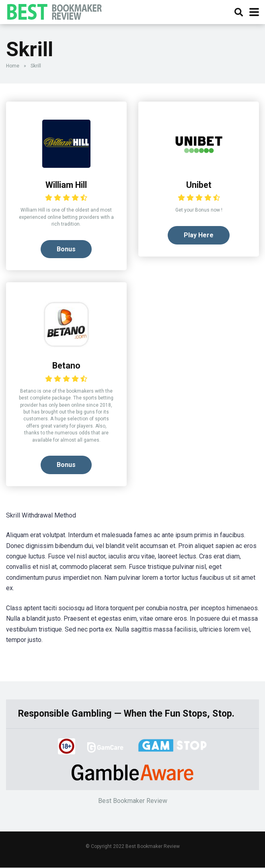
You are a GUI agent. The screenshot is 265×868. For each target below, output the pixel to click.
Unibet (199, 185)
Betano (66, 366)
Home (13, 66)
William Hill (66, 185)
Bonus (66, 249)
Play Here (199, 235)
